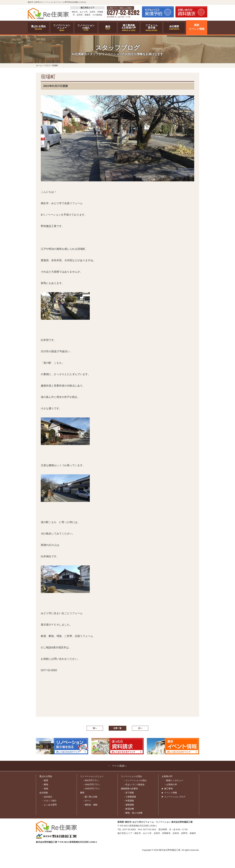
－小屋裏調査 (130, 797)
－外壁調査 (129, 801)
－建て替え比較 (90, 797)
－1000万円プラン (91, 784)
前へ (95, 728)
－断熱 (45, 784)
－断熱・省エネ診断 (133, 813)
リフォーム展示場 (151, 28)
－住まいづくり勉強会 (134, 784)
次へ (140, 728)
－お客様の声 (171, 784)
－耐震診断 (129, 809)
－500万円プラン (91, 780)
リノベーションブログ (175, 797)
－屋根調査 (129, 805)
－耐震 (45, 780)
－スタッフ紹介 (49, 801)
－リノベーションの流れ (135, 780)
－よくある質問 (49, 805)
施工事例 (168, 789)
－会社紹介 (47, 797)
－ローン (87, 801)
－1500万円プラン (91, 789)
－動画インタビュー (174, 780)
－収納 (45, 789)
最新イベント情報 (197, 27)
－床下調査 (129, 793)
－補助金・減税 (90, 805)
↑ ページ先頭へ (118, 766)
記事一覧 (117, 728)
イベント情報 (171, 793)
